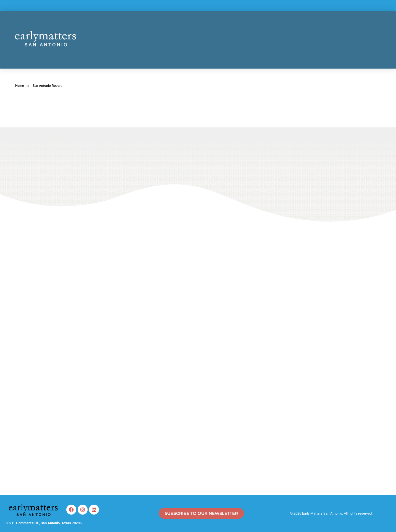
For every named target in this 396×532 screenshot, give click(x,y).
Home (19, 86)
